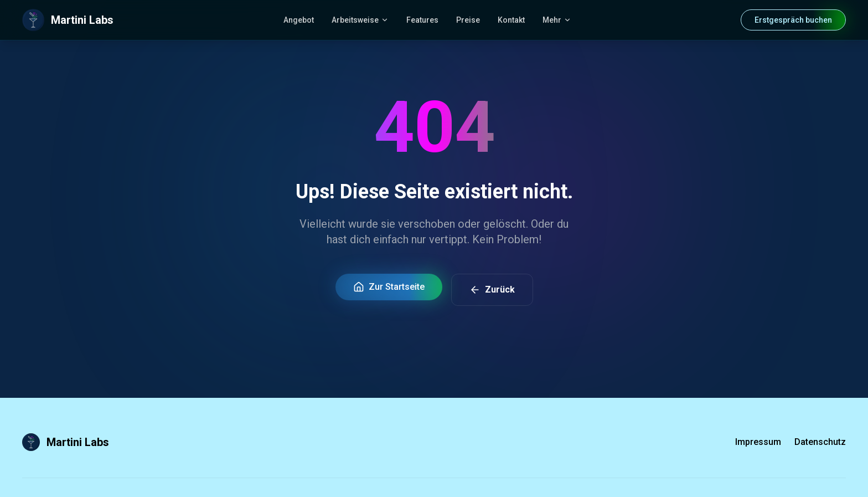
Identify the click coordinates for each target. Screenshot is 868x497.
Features (422, 20)
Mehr (557, 20)
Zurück (492, 290)
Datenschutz (820, 442)
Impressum (758, 442)
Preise (468, 20)
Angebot (299, 20)
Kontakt (511, 20)
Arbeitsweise (360, 20)
